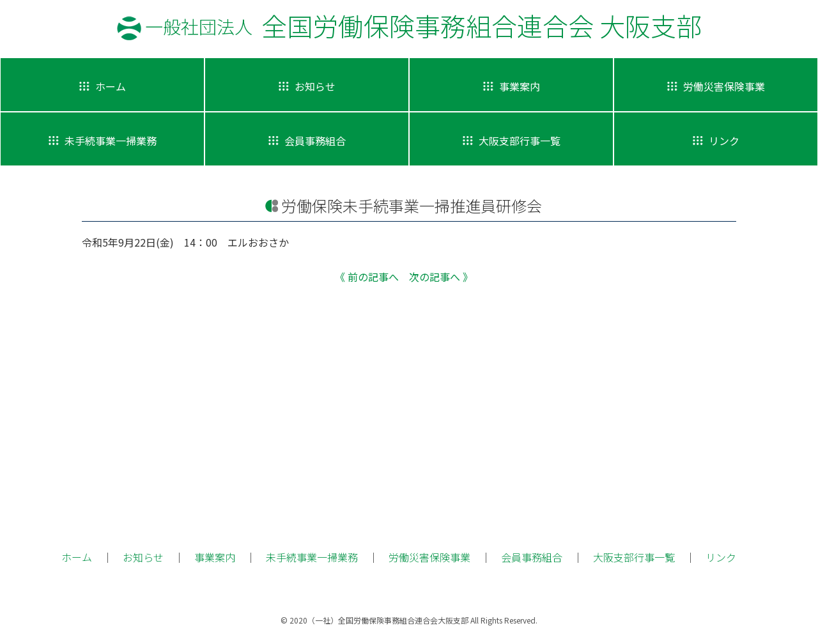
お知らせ (143, 557)
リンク (721, 557)
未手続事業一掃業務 (312, 557)
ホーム (77, 557)
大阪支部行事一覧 (634, 557)
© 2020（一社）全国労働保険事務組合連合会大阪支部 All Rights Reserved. (409, 620)
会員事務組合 (532, 557)
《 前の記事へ (367, 277)
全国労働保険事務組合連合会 (423, 26)
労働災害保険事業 (429, 557)
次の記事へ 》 (441, 277)
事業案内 (215, 557)
